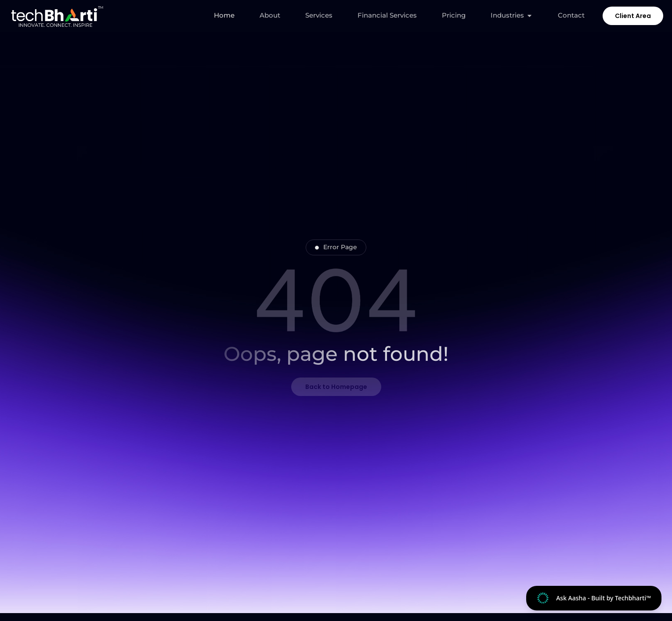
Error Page (336, 247)
